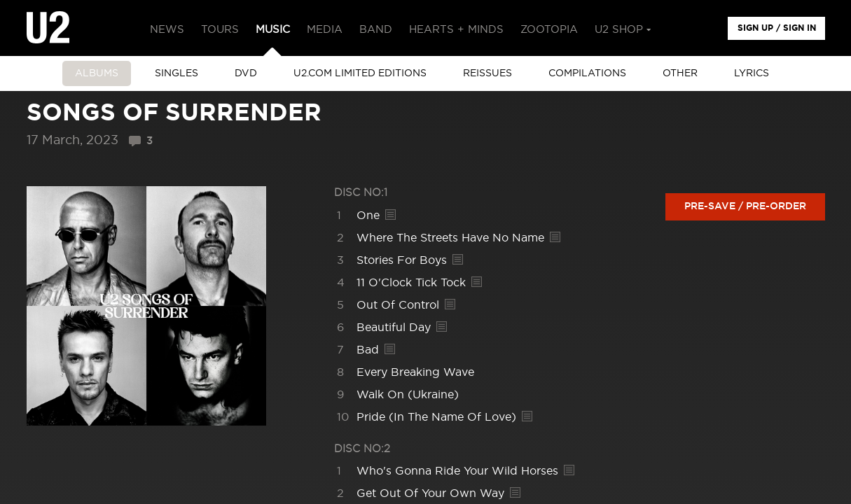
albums (97, 73)
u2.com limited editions (360, 73)
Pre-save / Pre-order (745, 206)
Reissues (487, 73)
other (680, 73)
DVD (246, 73)
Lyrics (752, 73)
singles (177, 73)
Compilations (587, 73)
